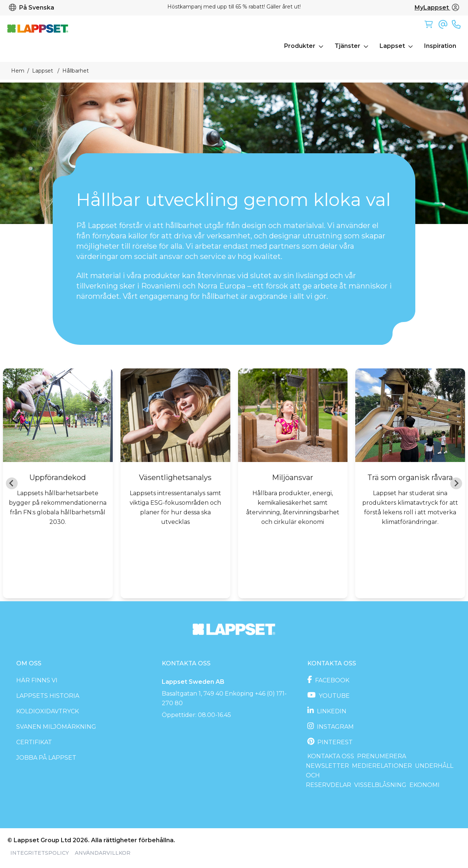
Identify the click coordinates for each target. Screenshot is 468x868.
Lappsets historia (48, 696)
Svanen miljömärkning (56, 727)
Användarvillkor (103, 853)
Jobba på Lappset (46, 758)
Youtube (333, 696)
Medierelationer (382, 766)
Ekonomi (425, 785)
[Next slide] (456, 483)
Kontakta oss (331, 756)
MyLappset (437, 8)
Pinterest (334, 742)
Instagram (335, 727)
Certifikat (34, 742)
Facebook (331, 680)
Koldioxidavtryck (48, 711)
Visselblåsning (380, 785)
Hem (18, 71)
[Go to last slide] (12, 483)
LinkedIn (331, 711)
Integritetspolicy (40, 853)
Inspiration (440, 46)
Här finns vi (37, 680)
